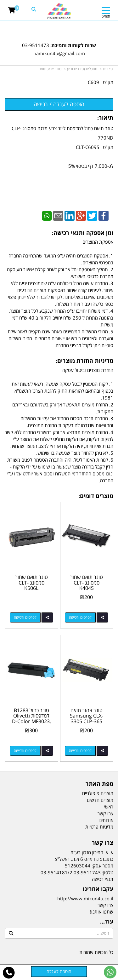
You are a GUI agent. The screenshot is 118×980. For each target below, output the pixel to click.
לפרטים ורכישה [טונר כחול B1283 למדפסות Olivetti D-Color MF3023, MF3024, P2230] (25, 751)
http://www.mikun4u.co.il (85, 898)
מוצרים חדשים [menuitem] (100, 800)
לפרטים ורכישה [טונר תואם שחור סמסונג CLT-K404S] (80, 617)
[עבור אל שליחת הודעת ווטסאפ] (110, 972)
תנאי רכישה (103, 879)
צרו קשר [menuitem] (105, 813)
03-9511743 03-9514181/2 (71, 872)
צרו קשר (105, 905)
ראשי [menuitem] (109, 807)
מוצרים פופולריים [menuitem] (98, 793)
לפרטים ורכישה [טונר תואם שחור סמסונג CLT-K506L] (25, 617)
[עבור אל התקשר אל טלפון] (9, 973)
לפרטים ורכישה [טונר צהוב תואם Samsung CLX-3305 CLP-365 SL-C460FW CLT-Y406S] (80, 751)
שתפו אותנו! (102, 912)
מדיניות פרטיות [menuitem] (99, 827)
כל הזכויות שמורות (96, 952)
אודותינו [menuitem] (106, 820)
